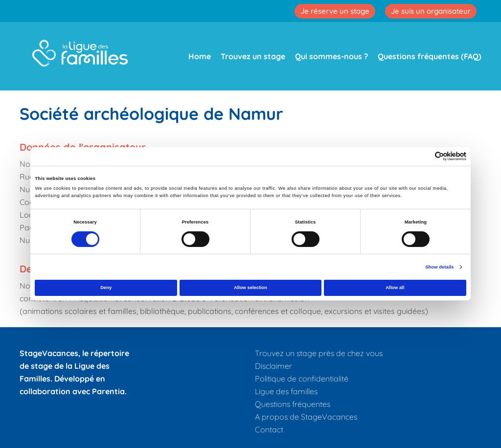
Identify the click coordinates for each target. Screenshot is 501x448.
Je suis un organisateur (431, 11)
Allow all (395, 288)
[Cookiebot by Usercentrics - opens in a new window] (423, 156)
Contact (269, 429)
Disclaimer (273, 366)
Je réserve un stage (335, 11)
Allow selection (250, 288)
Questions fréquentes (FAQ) (430, 56)
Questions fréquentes (293, 404)
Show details (439, 267)
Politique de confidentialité (302, 379)
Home (200, 56)
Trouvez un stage (253, 56)
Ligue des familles (286, 391)
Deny (106, 288)
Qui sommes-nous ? (331, 56)
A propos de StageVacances (306, 417)
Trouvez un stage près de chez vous (319, 353)
